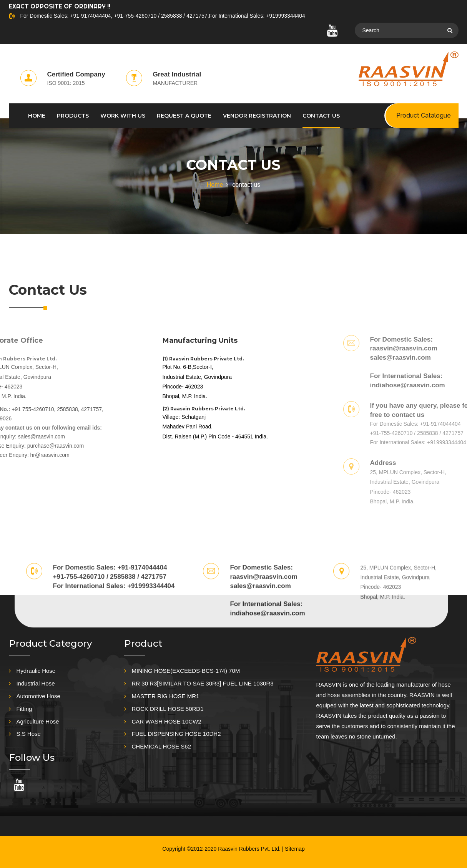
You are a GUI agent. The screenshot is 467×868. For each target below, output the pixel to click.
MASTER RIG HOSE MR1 (166, 696)
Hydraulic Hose (36, 671)
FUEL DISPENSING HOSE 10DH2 (176, 734)
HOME (37, 116)
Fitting (24, 709)
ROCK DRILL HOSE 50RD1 (168, 709)
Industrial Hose (36, 683)
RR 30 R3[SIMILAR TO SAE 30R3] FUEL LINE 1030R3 (203, 683)
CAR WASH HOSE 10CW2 (167, 721)
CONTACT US (321, 116)
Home (215, 185)
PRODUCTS (73, 116)
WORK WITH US (123, 116)
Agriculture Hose (38, 721)
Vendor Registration (257, 116)
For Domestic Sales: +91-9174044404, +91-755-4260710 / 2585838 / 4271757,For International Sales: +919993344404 (162, 16)
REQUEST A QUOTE (184, 116)
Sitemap (295, 849)
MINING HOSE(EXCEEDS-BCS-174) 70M (186, 671)
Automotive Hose (38, 696)
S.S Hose (29, 734)
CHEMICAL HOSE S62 (162, 746)
